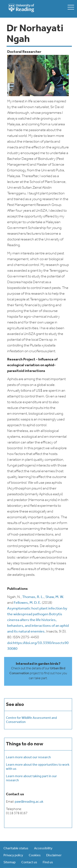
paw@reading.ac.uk (29, 802)
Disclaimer (54, 855)
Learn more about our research (28, 757)
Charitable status (16, 848)
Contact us (29, 862)
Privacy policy (13, 855)
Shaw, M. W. (55, 597)
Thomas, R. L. (33, 597)
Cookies (35, 855)
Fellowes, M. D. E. (28, 603)
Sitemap (10, 862)
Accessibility (43, 848)
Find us (48, 862)
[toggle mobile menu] (71, 7)
